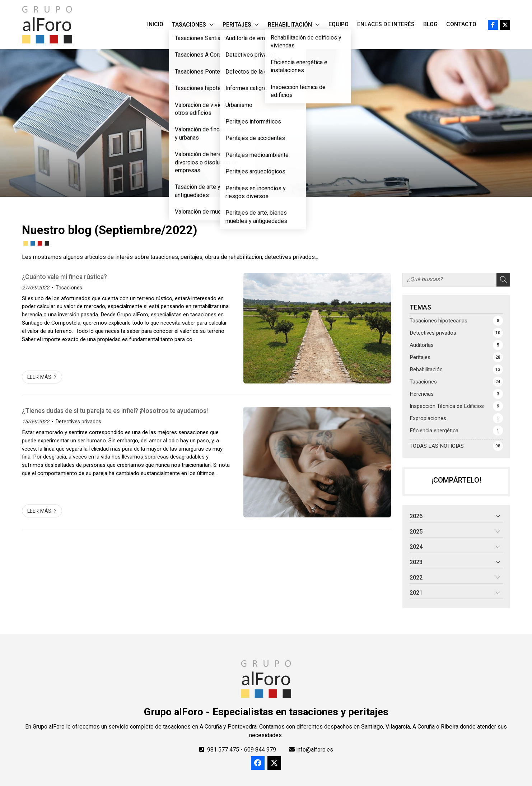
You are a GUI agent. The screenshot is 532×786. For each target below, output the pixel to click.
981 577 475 (223, 750)
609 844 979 (260, 750)
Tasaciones (69, 288)
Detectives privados (78, 422)
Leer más (39, 377)
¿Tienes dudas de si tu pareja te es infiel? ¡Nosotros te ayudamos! (115, 411)
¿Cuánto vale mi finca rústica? (64, 277)
